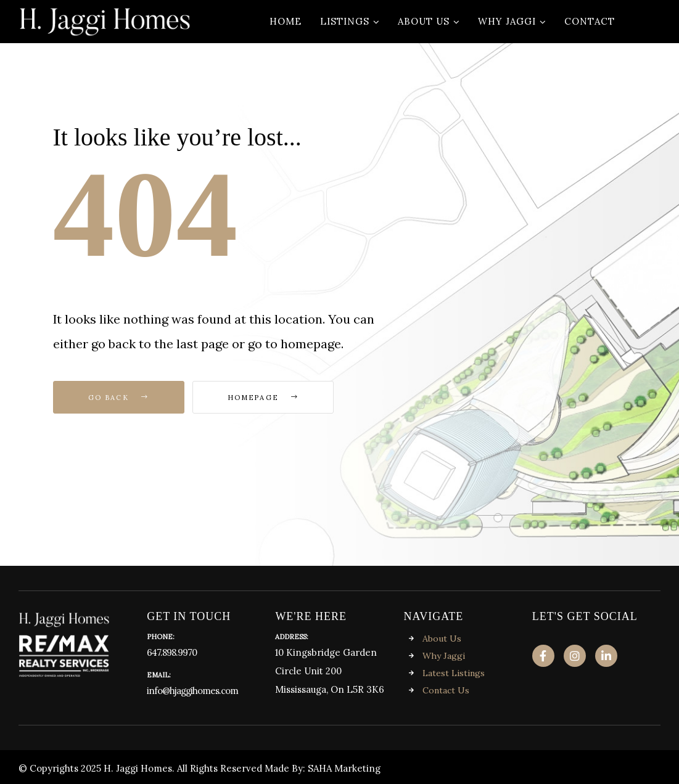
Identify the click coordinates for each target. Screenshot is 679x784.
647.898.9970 (172, 652)
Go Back (119, 398)
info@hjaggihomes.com (192, 691)
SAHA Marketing (344, 768)
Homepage (263, 398)
